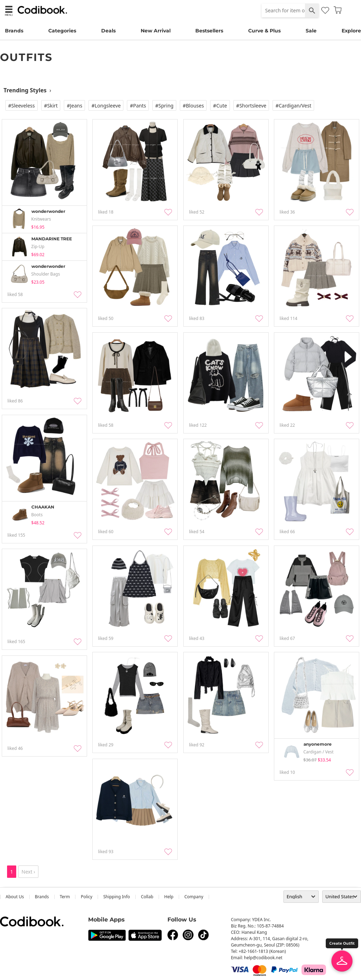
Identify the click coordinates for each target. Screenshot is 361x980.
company (194, 897)
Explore (351, 31)
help (169, 897)
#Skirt (51, 106)
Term (65, 897)
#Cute (220, 106)
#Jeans (74, 106)
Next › (28, 872)
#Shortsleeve (251, 106)
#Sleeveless (22, 106)
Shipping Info (117, 897)
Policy (87, 897)
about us (15, 897)
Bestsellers (209, 31)
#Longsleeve (106, 106)
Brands (14, 31)
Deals (108, 31)
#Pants (138, 106)
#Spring (164, 106)
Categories (62, 31)
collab (147, 897)
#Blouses (193, 106)
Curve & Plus (264, 31)
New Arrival (156, 31)
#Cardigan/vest (293, 106)
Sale (311, 31)
